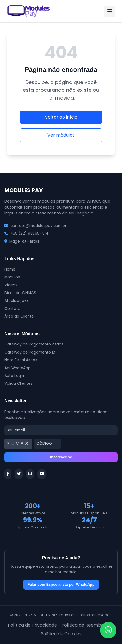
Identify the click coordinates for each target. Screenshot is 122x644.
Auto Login (14, 376)
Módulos (12, 277)
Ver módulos (61, 135)
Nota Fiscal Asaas (21, 360)
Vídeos (11, 285)
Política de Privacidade (32, 625)
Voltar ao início (61, 117)
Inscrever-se (61, 457)
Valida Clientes (18, 383)
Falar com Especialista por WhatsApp (61, 584)
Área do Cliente (19, 316)
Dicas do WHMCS (20, 293)
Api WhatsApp (17, 368)
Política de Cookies (61, 634)
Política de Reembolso (86, 625)
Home (10, 269)
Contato (12, 309)
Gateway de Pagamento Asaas (34, 344)
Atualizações (17, 301)
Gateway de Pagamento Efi (30, 352)
